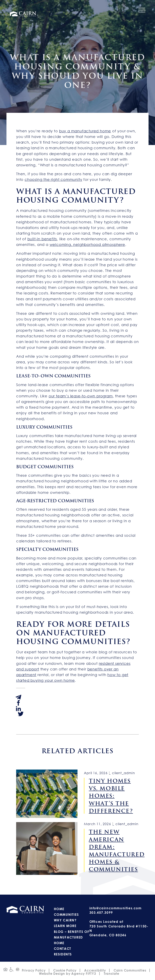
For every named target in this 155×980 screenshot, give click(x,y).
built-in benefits (42, 239)
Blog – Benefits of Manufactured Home (72, 937)
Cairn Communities (130, 970)
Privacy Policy (34, 970)
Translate (112, 974)
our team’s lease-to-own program (81, 396)
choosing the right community (53, 179)
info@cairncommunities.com (116, 908)
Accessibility (95, 970)
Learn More (65, 926)
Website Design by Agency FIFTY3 (68, 974)
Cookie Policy (65, 970)
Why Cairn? (65, 920)
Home (59, 909)
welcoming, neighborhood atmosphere (87, 244)
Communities (66, 915)
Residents (63, 954)
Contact (63, 949)
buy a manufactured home (85, 131)
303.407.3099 (101, 913)
